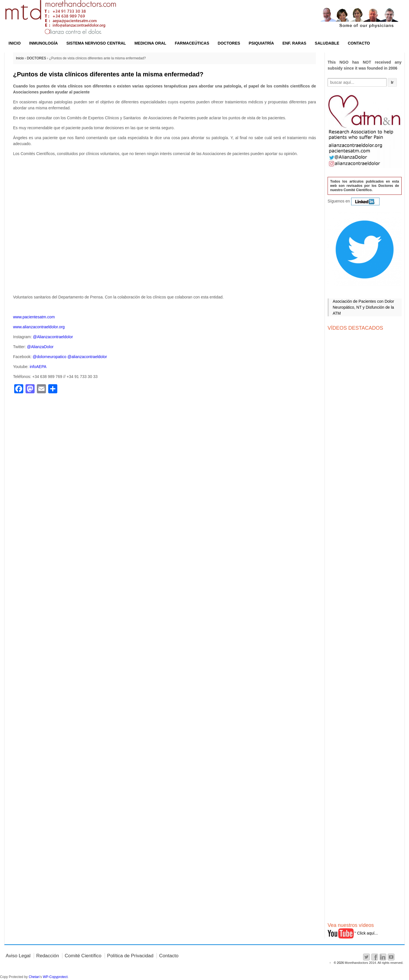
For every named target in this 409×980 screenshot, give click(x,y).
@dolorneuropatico (49, 357)
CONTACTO (359, 43)
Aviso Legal (18, 956)
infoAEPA (38, 367)
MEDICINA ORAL (150, 43)
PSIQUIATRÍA (261, 43)
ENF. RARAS (294, 43)
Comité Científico (83, 956)
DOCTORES (229, 43)
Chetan (34, 977)
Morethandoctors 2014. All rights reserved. (374, 963)
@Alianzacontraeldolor (53, 337)
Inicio (20, 58)
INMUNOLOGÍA (44, 43)
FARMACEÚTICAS (192, 43)
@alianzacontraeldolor (87, 357)
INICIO (15, 43)
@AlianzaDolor (40, 347)
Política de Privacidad (130, 956)
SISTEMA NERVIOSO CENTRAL (96, 43)
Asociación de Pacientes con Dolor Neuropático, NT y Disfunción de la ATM (363, 307)
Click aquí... (353, 933)
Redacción (48, 956)
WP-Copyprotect (55, 977)
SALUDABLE (327, 43)
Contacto (169, 956)
